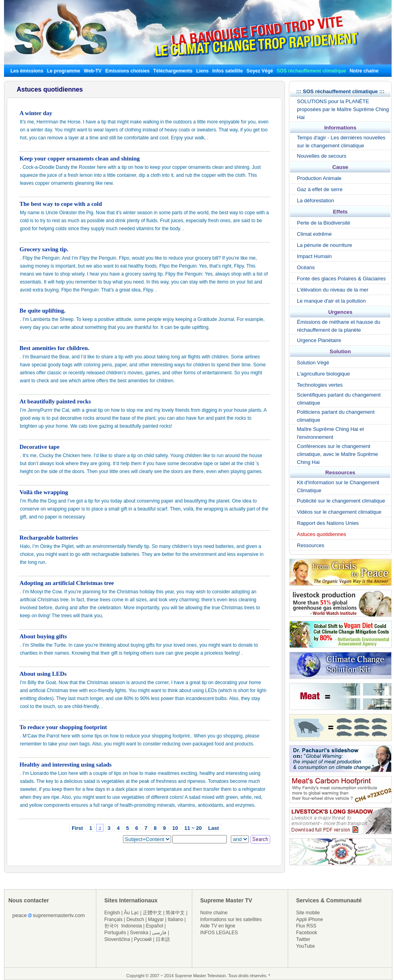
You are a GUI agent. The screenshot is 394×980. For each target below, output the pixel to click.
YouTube (305, 946)
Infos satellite (227, 71)
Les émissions (27, 71)
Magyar (156, 919)
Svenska (139, 933)
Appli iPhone (309, 919)
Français (113, 919)
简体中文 (175, 913)
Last (214, 828)
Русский (143, 939)
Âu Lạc (131, 913)
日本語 (163, 939)
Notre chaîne (364, 71)
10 (175, 828)
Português (115, 933)
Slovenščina (117, 939)
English (112, 913)
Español (155, 926)
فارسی (159, 933)
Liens (202, 71)
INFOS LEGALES (219, 933)
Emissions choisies (127, 71)
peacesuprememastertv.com (49, 915)
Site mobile (308, 913)
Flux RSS (306, 926)
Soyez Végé (260, 71)
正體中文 (152, 913)
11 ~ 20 (193, 828)
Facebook (307, 933)
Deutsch (135, 919)
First (77, 828)
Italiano (175, 919)
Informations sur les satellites (231, 919)
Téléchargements (173, 71)
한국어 (111, 926)
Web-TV (94, 71)
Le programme (63, 71)
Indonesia (132, 926)
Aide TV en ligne (218, 926)
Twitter (303, 939)
